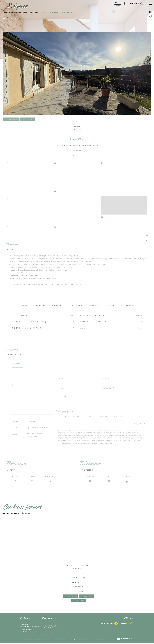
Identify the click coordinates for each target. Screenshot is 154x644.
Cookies (102, 640)
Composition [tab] (76, 305)
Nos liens (86, 640)
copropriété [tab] (128, 305)
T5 (41, 12)
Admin (80, 640)
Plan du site (64, 640)
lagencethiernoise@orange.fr (38, 427)
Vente (25, 12)
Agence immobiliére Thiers (12, 12)
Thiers (31, 12)
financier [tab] (57, 305)
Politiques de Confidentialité (82, 444)
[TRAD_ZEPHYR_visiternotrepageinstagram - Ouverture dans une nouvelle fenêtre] (50, 628)
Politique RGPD (94, 640)
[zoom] (29, 163)
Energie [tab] (94, 305)
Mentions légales (73, 640)
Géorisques (78, 284)
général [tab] (25, 305)
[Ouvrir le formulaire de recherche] (135, 4)
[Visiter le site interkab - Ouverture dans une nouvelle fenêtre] (102, 624)
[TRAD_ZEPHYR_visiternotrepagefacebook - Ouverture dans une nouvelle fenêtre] (44, 628)
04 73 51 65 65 (24, 625)
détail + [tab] (40, 305)
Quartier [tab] (110, 305)
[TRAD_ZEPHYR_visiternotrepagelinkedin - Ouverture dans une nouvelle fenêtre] (56, 628)
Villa (37, 12)
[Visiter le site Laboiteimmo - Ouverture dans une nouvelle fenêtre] (126, 640)
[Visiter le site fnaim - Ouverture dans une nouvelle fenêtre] (126, 624)
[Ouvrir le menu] (151, 4)
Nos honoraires (55, 640)
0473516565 (32, 421)
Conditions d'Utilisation (97, 444)
